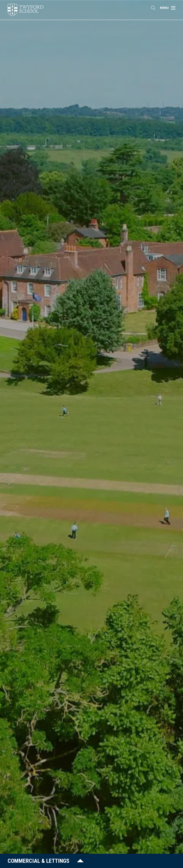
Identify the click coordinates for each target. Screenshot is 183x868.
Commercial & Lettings (38, 861)
